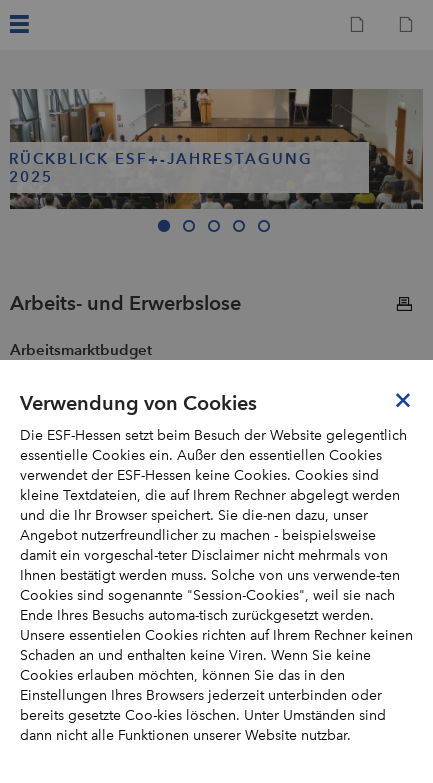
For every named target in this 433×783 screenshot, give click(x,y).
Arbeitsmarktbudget (81, 349)
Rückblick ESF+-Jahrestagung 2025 (161, 168)
